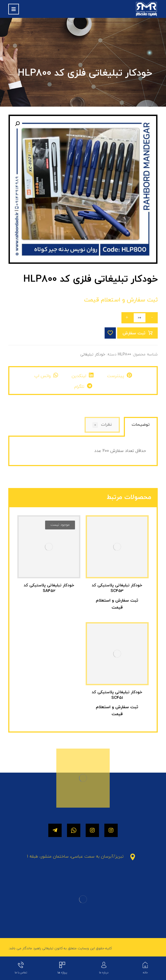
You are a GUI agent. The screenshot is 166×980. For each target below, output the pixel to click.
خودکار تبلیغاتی (93, 355)
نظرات (102, 425)
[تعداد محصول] (140, 318)
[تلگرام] (55, 830)
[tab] (141, 427)
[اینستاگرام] (111, 830)
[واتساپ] (74, 830)
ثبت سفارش (134, 333)
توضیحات (141, 425)
